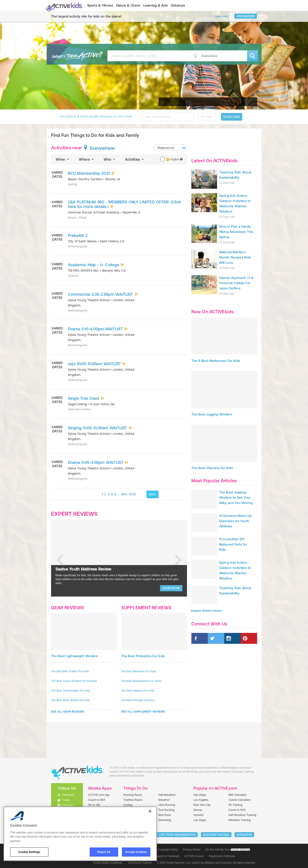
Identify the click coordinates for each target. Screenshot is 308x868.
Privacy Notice (192, 850)
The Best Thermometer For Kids (71, 691)
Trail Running (167, 810)
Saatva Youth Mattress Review (83, 569)
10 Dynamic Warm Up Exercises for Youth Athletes (235, 521)
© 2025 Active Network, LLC (174, 863)
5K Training (236, 805)
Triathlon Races (133, 800)
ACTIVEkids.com (63, 5)
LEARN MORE (171, 588)
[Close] (150, 811)
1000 (132, 494)
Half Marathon (167, 795)
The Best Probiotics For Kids (143, 656)
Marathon (164, 800)
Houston (199, 815)
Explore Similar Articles (207, 611)
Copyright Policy (168, 850)
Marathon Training (240, 820)
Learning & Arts (156, 5)
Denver (198, 810)
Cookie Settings (240, 850)
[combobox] (171, 148)
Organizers (246, 16)
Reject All (104, 852)
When (63, 159)
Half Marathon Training (243, 815)
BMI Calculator (238, 795)
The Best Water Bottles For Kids (71, 700)
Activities (135, 159)
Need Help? (222, 16)
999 (124, 494)
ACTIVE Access (194, 856)
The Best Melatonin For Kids (139, 671)
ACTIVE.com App (99, 795)
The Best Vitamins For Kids (138, 691)
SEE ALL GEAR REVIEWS (68, 712)
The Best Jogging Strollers (212, 414)
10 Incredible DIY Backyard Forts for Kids (233, 544)
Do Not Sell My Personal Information (228, 850)
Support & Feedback (167, 856)
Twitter (66, 800)
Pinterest (68, 805)
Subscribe (232, 117)
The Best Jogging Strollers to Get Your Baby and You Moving (236, 497)
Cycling (128, 805)
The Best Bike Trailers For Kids (70, 671)
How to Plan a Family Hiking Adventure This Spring (236, 232)
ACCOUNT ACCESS (216, 835)
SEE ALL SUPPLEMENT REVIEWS (143, 712)
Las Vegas (200, 820)
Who (110, 159)
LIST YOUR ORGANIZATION (177, 835)
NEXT (152, 494)
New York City (202, 805)
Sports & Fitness (100, 5)
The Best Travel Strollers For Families (74, 681)
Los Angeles (201, 800)
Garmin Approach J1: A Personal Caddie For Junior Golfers (236, 283)
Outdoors (178, 5)
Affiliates (244, 835)
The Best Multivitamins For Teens (142, 681)
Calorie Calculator (240, 800)
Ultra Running (167, 805)
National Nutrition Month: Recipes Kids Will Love (235, 257)
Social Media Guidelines (108, 863)
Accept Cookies (136, 852)
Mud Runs (165, 815)
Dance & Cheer (128, 5)
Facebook (68, 795)
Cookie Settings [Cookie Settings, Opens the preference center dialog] (29, 852)
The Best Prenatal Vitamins (138, 700)
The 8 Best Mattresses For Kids (216, 361)
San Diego (200, 795)
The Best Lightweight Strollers (75, 656)
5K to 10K (94, 805)
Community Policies (140, 863)
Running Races (133, 795)
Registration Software (222, 856)
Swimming (165, 820)
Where (87, 159)
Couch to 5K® (97, 800)
